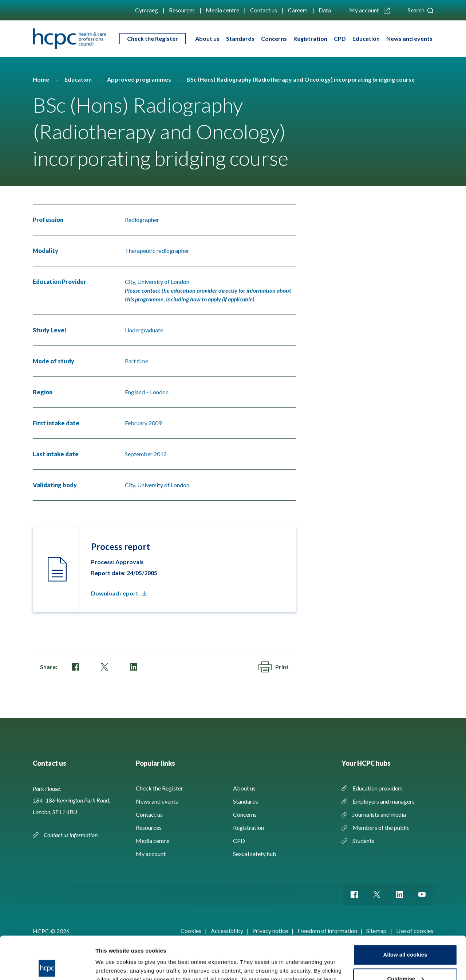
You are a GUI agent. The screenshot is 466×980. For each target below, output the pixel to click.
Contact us (264, 10)
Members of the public (381, 827)
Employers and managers (384, 801)
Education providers (378, 788)
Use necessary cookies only (405, 960)
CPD (340, 38)
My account (369, 10)
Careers (298, 10)
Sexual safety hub (255, 854)
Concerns (274, 38)
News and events (409, 38)
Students (363, 841)
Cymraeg (147, 10)
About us (207, 38)
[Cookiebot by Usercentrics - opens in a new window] (47, 966)
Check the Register (153, 38)
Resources (182, 10)
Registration (310, 38)
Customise (405, 936)
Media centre (222, 10)
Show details (112, 966)
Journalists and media (379, 814)
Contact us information (71, 835)
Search (420, 10)
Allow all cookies (405, 912)
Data (325, 10)
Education (366, 38)
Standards (240, 38)
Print (274, 667)
